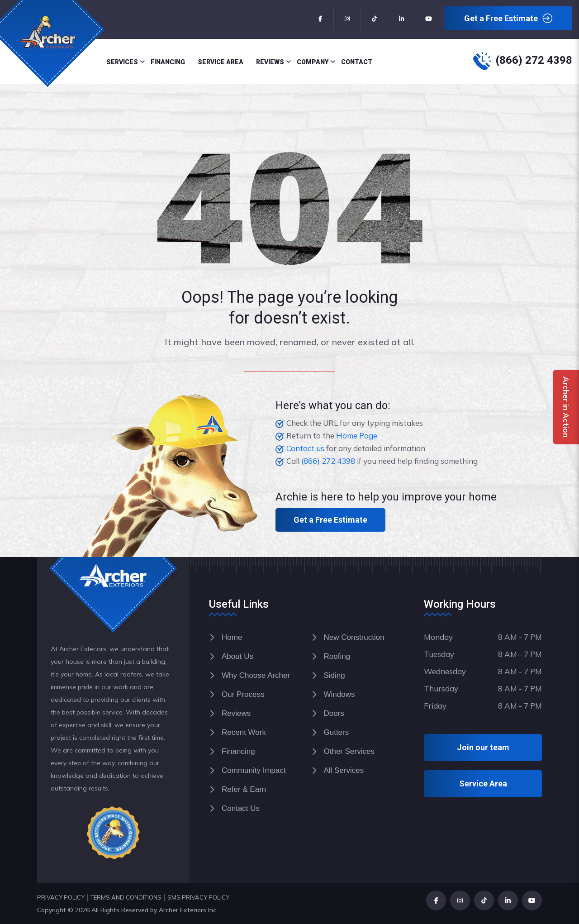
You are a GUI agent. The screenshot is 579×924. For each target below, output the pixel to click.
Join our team (483, 747)
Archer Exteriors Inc (187, 910)
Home (232, 637)
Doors (334, 713)
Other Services (349, 751)
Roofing (337, 656)
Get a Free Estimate (508, 19)
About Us (237, 656)
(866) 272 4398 (534, 60)
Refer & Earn (244, 789)
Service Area (221, 62)
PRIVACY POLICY (61, 897)
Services (122, 62)
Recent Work (244, 732)
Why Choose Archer (256, 675)
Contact (357, 62)
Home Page (357, 436)
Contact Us (241, 808)
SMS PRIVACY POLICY (198, 897)
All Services (344, 770)
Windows (339, 694)
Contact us (305, 448)
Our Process (243, 694)
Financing (168, 62)
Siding (335, 675)
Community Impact (254, 770)
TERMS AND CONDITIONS (126, 897)
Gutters (337, 732)
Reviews (270, 62)
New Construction (354, 637)
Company (313, 62)
